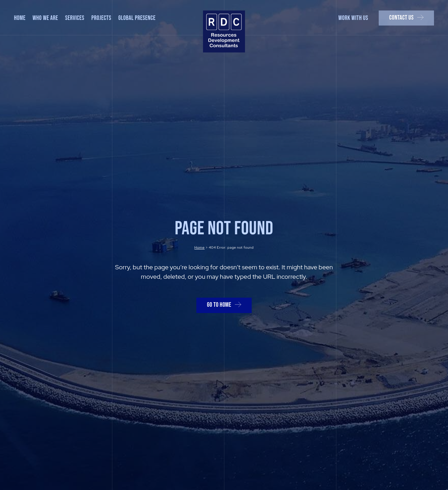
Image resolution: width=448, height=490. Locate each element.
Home (199, 247)
